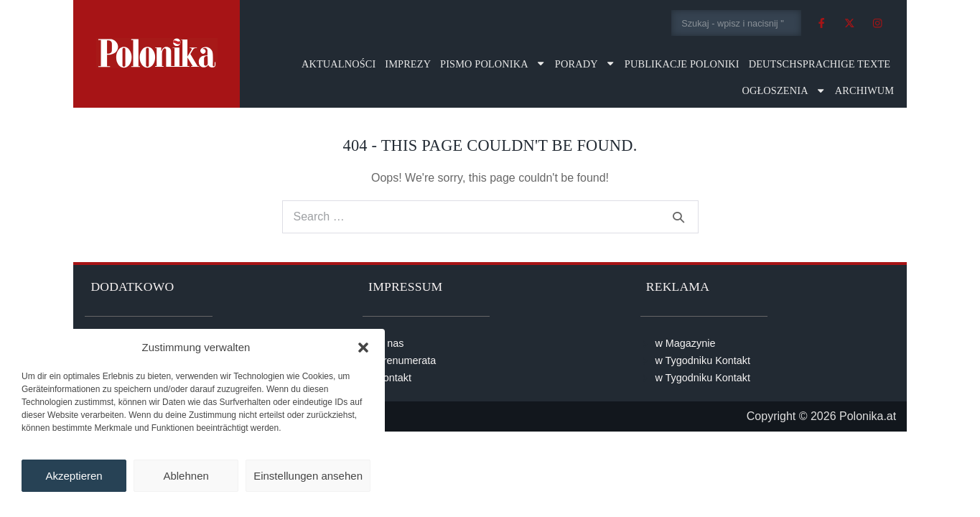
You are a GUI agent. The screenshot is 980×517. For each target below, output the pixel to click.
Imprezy (408, 64)
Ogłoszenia (784, 90)
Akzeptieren (74, 476)
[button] (363, 348)
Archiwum (864, 90)
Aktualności (339, 64)
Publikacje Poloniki (682, 64)
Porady (585, 63)
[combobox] (736, 23)
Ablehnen (186, 476)
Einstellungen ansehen (308, 476)
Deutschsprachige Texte (820, 64)
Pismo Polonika (493, 63)
